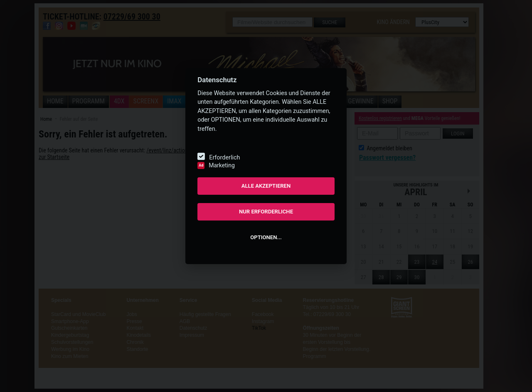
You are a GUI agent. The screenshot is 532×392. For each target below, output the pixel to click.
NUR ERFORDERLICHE (266, 212)
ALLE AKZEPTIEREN (266, 186)
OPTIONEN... (266, 237)
